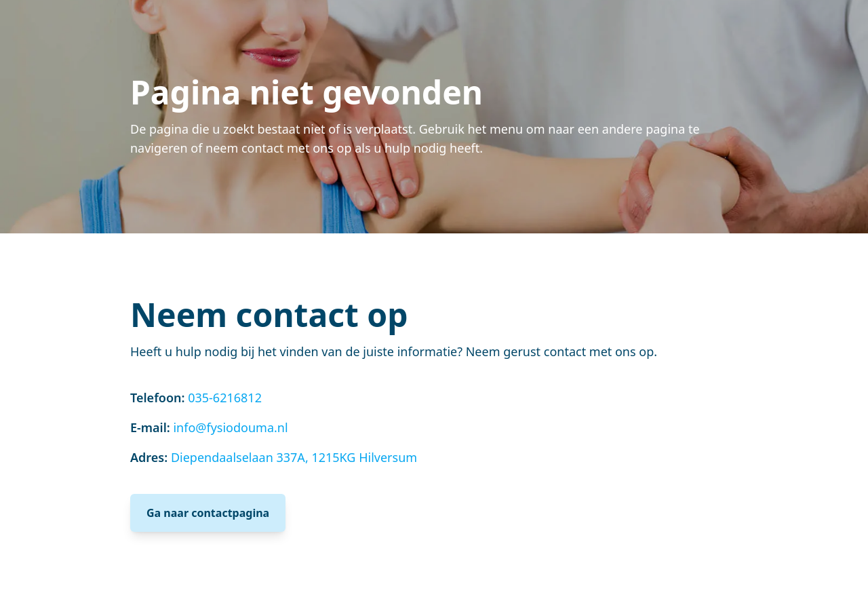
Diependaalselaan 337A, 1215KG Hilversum (294, 457)
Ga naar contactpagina (208, 513)
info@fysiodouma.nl (230, 427)
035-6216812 (225, 398)
